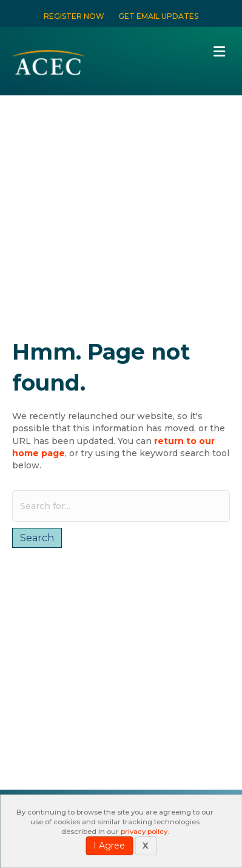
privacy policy (144, 832)
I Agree (109, 846)
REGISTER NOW (74, 16)
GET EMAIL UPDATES (158, 16)
